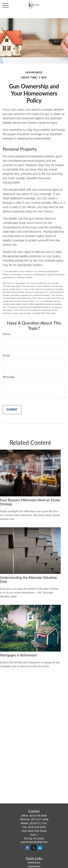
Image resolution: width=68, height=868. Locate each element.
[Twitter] (34, 848)
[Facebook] (27, 848)
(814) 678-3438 (38, 816)
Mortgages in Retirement (18, 655)
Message (9, 377)
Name (7, 334)
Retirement (34, 863)
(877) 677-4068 (40, 819)
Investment (34, 866)
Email (6, 356)
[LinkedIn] (40, 848)
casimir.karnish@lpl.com (34, 842)
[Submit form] (12, 410)
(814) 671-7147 (38, 823)
